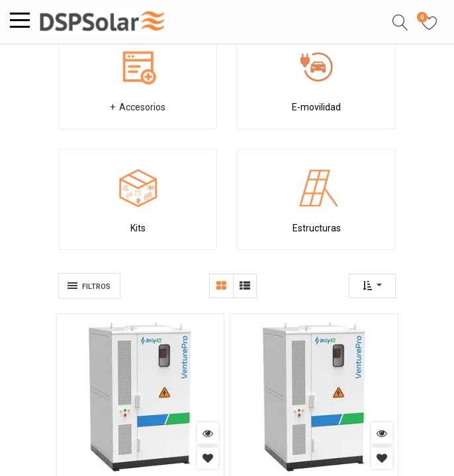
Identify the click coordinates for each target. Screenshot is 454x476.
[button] (400, 22)
